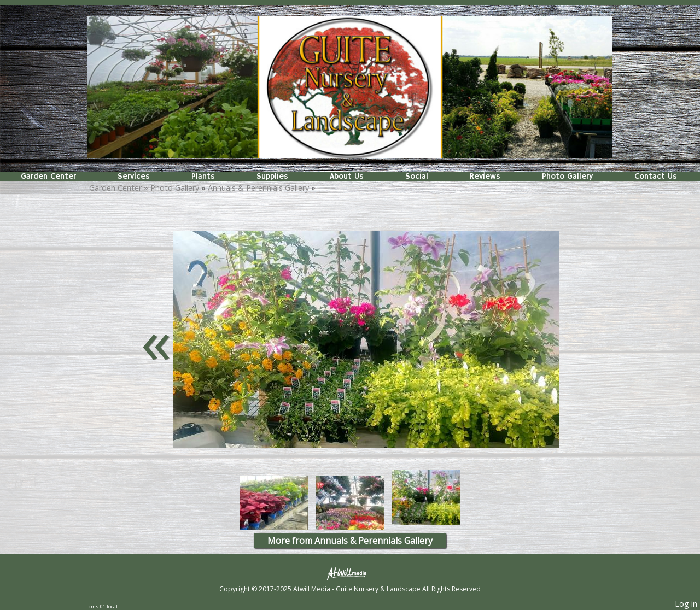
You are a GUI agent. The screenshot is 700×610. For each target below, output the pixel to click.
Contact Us (656, 177)
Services (134, 177)
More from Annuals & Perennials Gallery (350, 541)
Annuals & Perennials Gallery (258, 188)
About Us (347, 177)
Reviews (485, 177)
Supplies (272, 177)
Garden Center (48, 177)
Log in (686, 604)
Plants (203, 177)
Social (417, 177)
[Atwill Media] (350, 573)
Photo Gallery (567, 177)
